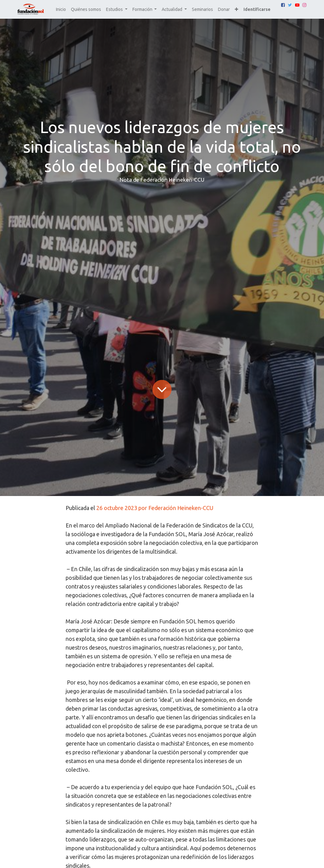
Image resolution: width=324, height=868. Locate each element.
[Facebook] (283, 5)
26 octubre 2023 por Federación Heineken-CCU (155, 508)
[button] (236, 10)
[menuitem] (61, 10)
